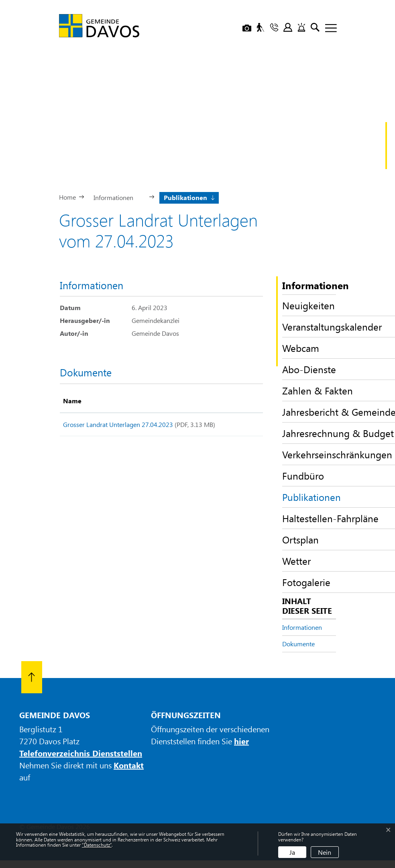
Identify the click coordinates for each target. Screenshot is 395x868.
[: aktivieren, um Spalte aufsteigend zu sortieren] (243, 401)
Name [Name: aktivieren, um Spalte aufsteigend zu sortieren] (72, 401)
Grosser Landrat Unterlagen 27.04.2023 (118, 424)
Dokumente (298, 644)
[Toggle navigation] (328, 29)
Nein (325, 852)
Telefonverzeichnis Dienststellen (81, 753)
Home (67, 197)
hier (241, 741)
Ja (292, 852)
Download (243, 426)
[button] (117, 197)
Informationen (302, 627)
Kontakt (129, 765)
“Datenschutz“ (97, 845)
